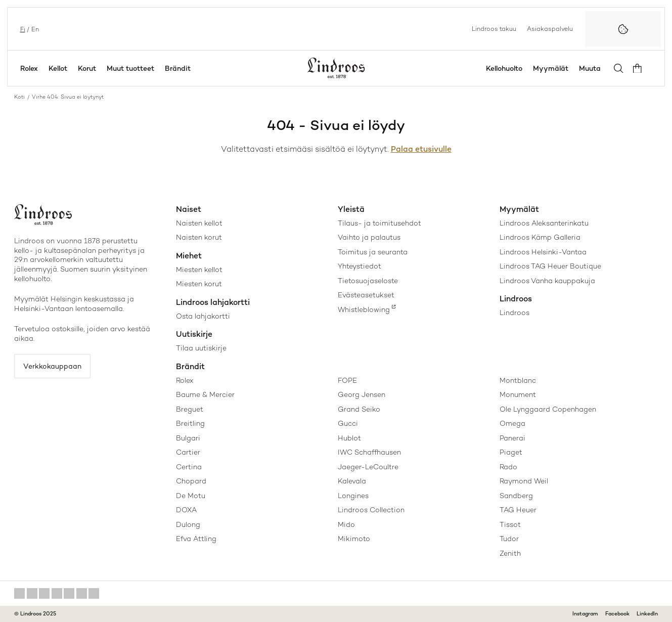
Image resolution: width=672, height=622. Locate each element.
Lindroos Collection (371, 510)
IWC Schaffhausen (369, 452)
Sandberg (516, 496)
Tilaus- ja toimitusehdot (379, 223)
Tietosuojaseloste (368, 281)
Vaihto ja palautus (369, 237)
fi (22, 29)
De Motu (191, 496)
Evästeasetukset (366, 295)
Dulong (188, 524)
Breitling (190, 423)
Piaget (511, 452)
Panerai (512, 438)
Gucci (348, 423)
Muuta (593, 68)
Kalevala (352, 481)
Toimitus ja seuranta (373, 252)
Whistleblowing (364, 309)
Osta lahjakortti (203, 316)
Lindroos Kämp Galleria (540, 237)
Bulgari (188, 438)
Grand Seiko (359, 409)
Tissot (510, 524)
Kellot (58, 68)
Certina (189, 467)
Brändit (178, 68)
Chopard (191, 481)
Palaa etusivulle (421, 149)
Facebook (617, 614)
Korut (87, 68)
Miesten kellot (199, 270)
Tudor (509, 539)
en (34, 29)
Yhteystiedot (360, 266)
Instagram (585, 614)
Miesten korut (199, 284)
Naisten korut (199, 237)
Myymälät (554, 68)
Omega (512, 423)
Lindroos (514, 313)
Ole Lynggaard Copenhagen (548, 409)
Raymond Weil (524, 481)
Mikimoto (354, 539)
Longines (353, 496)
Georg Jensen (362, 394)
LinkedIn (647, 614)
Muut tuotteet (130, 68)
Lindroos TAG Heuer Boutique (550, 266)
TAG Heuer (518, 510)
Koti (19, 97)
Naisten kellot (199, 223)
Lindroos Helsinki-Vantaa (543, 252)
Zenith (510, 553)
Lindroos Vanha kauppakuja (547, 281)
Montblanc (518, 380)
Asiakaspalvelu (550, 28)
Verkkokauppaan (54, 367)
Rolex (29, 68)
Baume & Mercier (205, 394)
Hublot (349, 438)
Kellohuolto (508, 68)
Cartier (188, 452)
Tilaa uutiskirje (201, 348)
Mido (346, 524)
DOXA (186, 510)
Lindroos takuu (494, 28)
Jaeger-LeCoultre (368, 467)
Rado (508, 467)
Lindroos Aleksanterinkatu (544, 223)
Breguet (190, 409)
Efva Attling (196, 539)
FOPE (347, 380)
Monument (518, 394)
